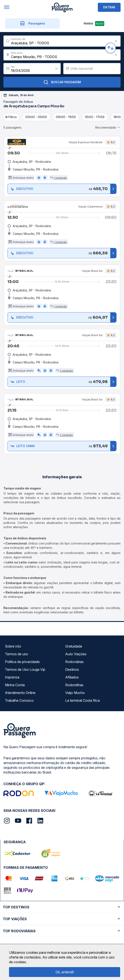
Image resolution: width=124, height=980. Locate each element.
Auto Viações (76, 654)
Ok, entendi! (65, 972)
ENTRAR (109, 7)
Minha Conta (15, 685)
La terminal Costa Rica (82, 700)
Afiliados (72, 677)
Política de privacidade (22, 662)
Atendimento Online (20, 693)
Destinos (72, 669)
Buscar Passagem (62, 82)
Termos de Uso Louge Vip (25, 669)
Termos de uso (17, 654)
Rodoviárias (74, 662)
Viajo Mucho (75, 693)
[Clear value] (56, 69)
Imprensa (12, 677)
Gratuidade (74, 646)
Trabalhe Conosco (19, 700)
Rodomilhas (74, 685)
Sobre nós (13, 646)
